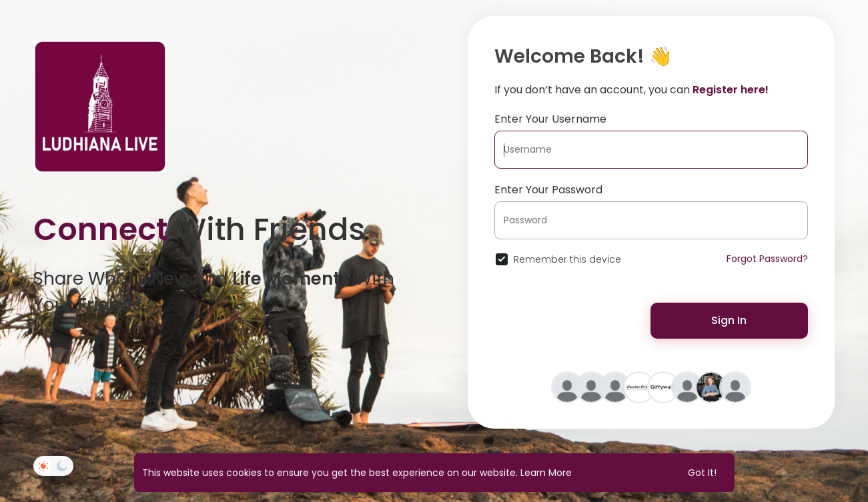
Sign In (729, 320)
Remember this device (567, 259)
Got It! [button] (702, 473)
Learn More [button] (546, 473)
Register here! (731, 90)
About (773, 454)
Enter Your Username (550, 119)
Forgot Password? (767, 259)
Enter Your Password (548, 190)
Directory (813, 454)
